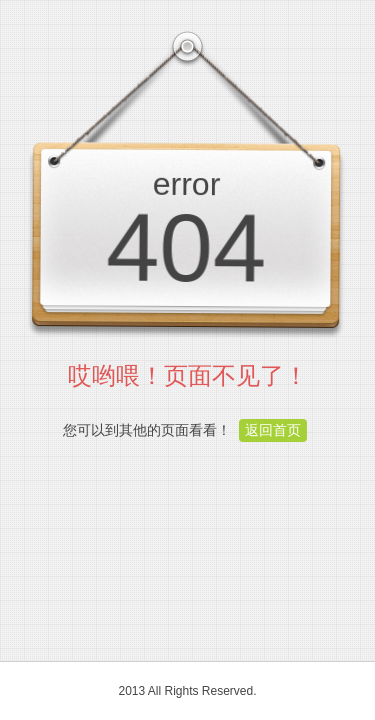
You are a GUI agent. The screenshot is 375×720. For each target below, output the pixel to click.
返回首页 (273, 430)
